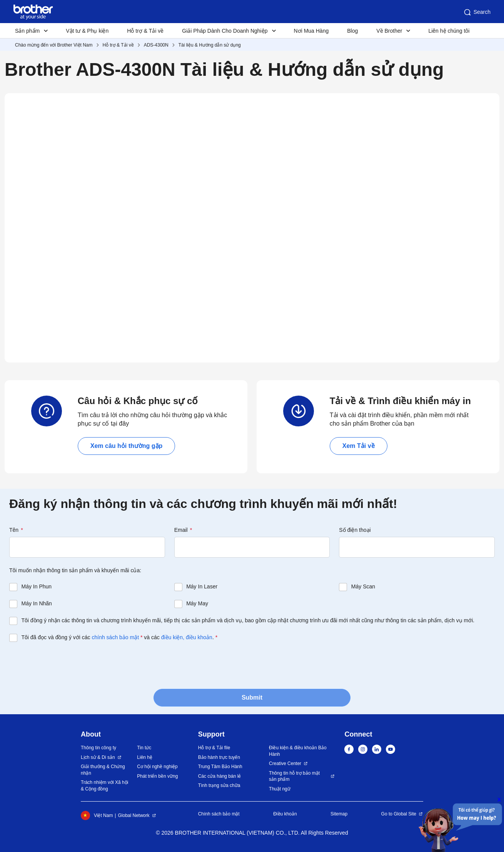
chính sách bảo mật (115, 637)
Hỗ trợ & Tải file (214, 748)
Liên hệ (145, 757)
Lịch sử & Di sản (98, 757)
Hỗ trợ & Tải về (145, 31)
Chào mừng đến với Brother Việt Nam (54, 45)
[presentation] (68, 665)
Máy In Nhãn (37, 603)
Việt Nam (97, 815)
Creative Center (285, 763)
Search (477, 12)
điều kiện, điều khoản (187, 637)
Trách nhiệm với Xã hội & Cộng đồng (104, 786)
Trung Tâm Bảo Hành (220, 767)
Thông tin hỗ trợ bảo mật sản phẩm (294, 776)
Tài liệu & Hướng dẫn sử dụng (210, 45)
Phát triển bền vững (157, 776)
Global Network (134, 815)
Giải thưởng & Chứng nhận (103, 770)
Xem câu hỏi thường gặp (127, 446)
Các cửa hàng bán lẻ (220, 776)
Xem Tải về (359, 446)
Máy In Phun (37, 586)
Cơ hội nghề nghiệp (157, 767)
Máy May (197, 603)
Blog (352, 31)
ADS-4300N (156, 45)
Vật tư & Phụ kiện (87, 31)
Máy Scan (363, 586)
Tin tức (144, 748)
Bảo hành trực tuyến (219, 757)
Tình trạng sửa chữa (219, 785)
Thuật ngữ (280, 789)
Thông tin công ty (98, 748)
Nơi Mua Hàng (311, 31)
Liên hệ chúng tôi (449, 31)
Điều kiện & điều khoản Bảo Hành (298, 751)
